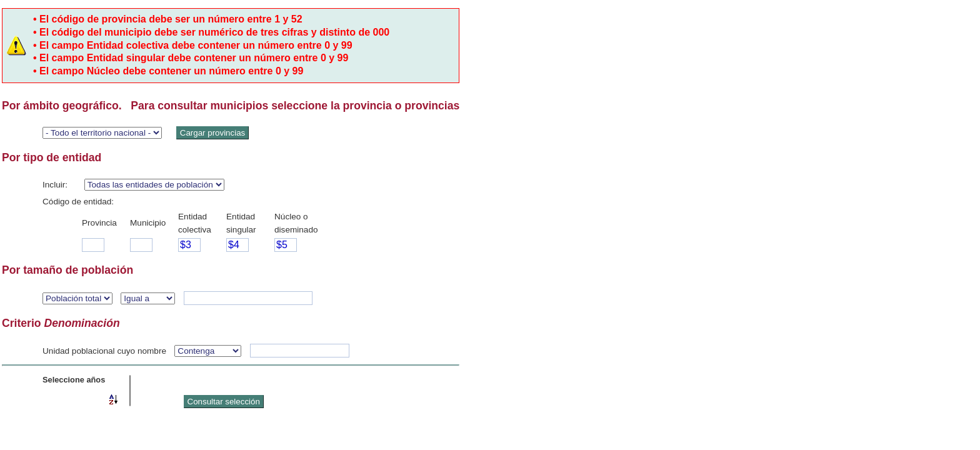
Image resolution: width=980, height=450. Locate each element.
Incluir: (55, 185)
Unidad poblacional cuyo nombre (104, 351)
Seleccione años (74, 380)
